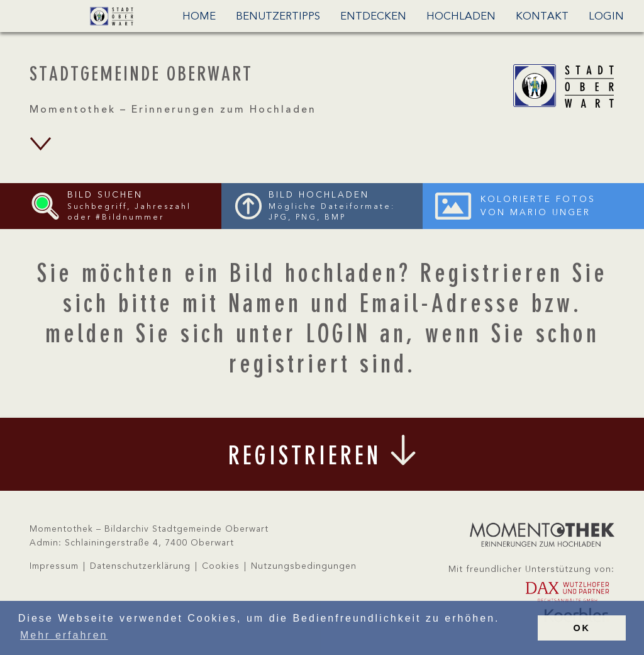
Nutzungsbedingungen (304, 566)
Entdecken (373, 17)
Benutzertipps (278, 17)
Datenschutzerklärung (140, 566)
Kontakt (542, 17)
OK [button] (582, 628)
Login (606, 17)
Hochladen (461, 17)
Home (199, 17)
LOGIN (338, 336)
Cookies (221, 566)
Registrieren (491, 276)
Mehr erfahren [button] (64, 635)
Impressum (54, 566)
